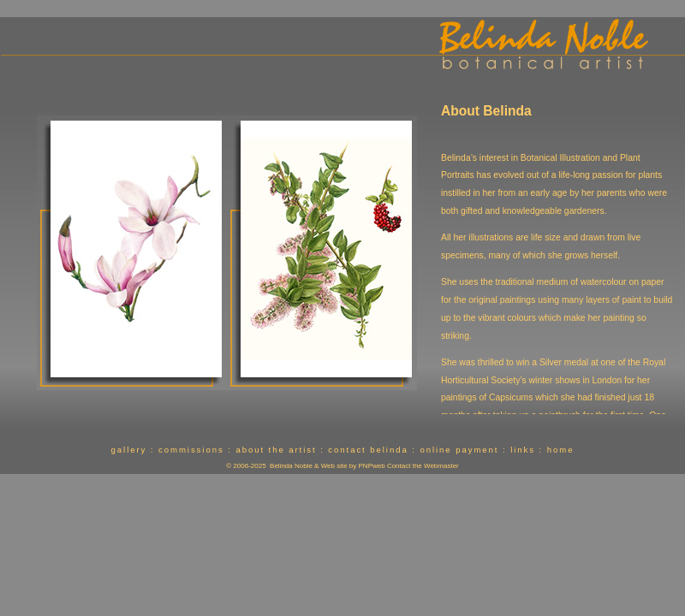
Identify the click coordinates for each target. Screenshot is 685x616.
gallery (129, 450)
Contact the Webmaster (423, 466)
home (561, 450)
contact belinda (368, 450)
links (523, 450)
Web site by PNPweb (353, 466)
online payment (459, 450)
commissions (191, 450)
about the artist (276, 450)
